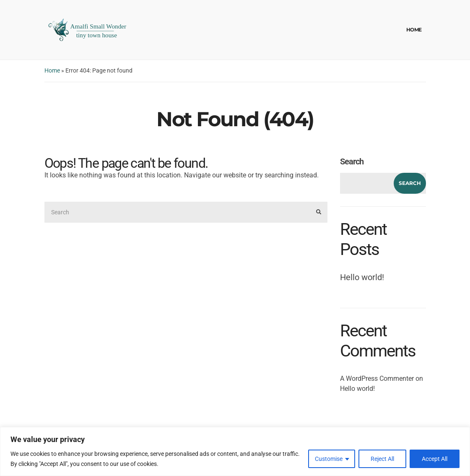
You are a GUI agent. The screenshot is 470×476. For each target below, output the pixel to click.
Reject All (382, 459)
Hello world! (362, 277)
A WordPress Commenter (377, 378)
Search (352, 161)
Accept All (435, 459)
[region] (235, 451)
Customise (329, 459)
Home (414, 30)
